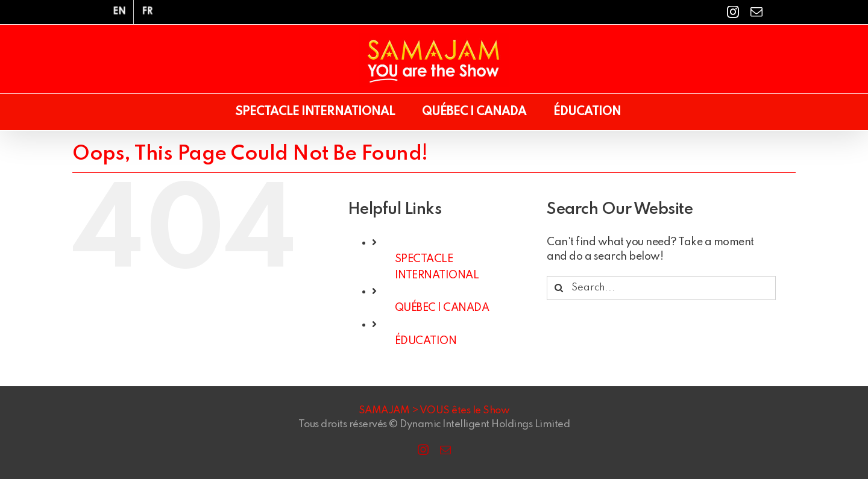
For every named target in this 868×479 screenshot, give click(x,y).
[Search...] (661, 288)
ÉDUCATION (426, 341)
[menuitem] (119, 12)
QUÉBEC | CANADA (442, 308)
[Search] (559, 288)
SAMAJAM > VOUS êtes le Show (434, 411)
